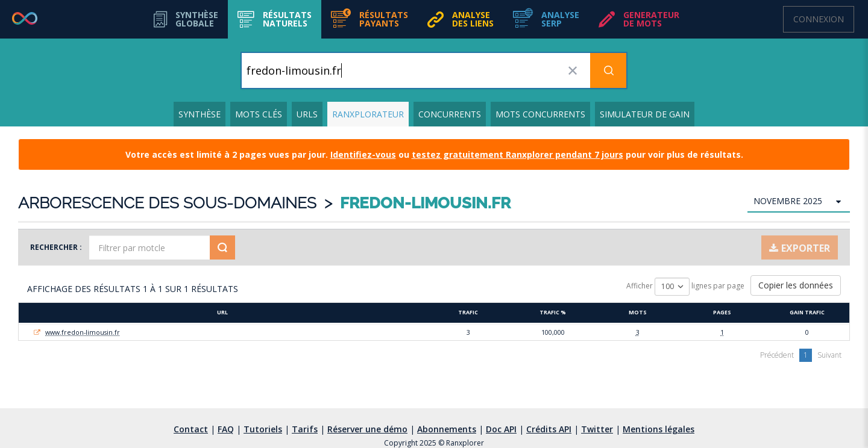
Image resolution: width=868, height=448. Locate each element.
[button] (275, 19)
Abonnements (447, 429)
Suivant (829, 355)
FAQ (226, 429)
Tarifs (305, 429)
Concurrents (450, 114)
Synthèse (200, 114)
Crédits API (549, 429)
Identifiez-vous (363, 154)
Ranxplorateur (368, 114)
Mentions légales (659, 429)
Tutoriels (263, 429)
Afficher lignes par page (685, 287)
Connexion (819, 19)
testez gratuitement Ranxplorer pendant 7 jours (517, 154)
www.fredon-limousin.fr (83, 332)
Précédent (777, 355)
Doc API (501, 429)
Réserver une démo (367, 429)
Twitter (597, 429)
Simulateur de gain (645, 114)
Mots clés (259, 114)
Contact (191, 429)
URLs (307, 114)
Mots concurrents (540, 114)
